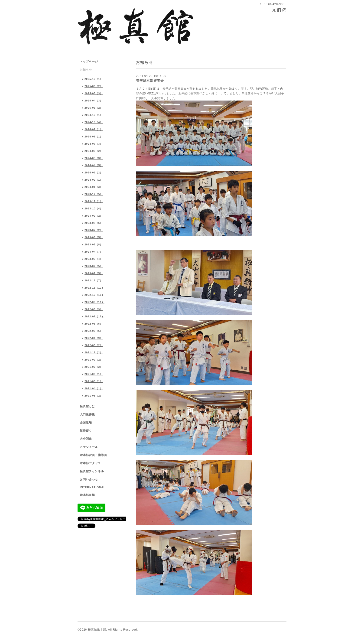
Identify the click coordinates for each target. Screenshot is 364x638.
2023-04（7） (94, 252)
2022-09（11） (94, 302)
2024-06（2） (94, 151)
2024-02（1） (94, 180)
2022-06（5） (94, 324)
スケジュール (89, 447)
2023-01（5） (94, 273)
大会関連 (86, 439)
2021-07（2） (94, 367)
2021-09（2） (94, 360)
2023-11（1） (94, 201)
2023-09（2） (94, 216)
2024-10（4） (94, 122)
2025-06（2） (94, 86)
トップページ (89, 62)
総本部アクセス (90, 463)
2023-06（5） (94, 237)
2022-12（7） (94, 280)
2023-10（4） (94, 208)
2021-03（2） (94, 396)
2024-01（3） (94, 187)
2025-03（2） (94, 108)
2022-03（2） (94, 345)
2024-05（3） (94, 158)
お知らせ (86, 70)
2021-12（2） (94, 352)
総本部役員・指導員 (93, 455)
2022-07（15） (94, 316)
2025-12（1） (94, 79)
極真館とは (87, 406)
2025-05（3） (94, 93)
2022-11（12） (94, 288)
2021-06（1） (94, 374)
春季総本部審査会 (150, 81)
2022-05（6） (94, 331)
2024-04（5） (94, 165)
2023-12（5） (94, 194)
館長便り (86, 431)
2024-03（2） (94, 173)
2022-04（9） (94, 338)
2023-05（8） (94, 244)
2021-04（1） (94, 388)
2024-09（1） (94, 129)
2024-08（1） (94, 137)
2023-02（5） (94, 266)
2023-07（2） (94, 230)
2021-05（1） (94, 381)
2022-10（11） (94, 295)
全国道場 (86, 423)
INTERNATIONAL (93, 487)
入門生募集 (87, 414)
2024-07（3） (94, 144)
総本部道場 (87, 495)
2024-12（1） (94, 115)
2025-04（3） (94, 101)
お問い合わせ (89, 479)
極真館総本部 (97, 630)
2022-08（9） (94, 309)
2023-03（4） (94, 259)
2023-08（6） (94, 223)
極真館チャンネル (92, 471)
